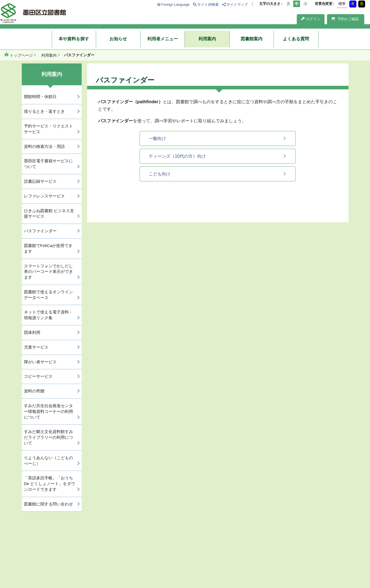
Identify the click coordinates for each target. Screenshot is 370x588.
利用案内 (207, 39)
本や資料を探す (74, 39)
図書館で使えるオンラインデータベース (48, 295)
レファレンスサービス (44, 196)
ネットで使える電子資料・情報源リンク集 (48, 315)
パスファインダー (40, 231)
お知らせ (118, 39)
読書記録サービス (40, 181)
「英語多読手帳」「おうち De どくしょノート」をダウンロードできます (50, 484)
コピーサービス (38, 376)
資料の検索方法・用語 (44, 146)
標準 (342, 4)
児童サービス (36, 347)
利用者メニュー (163, 39)
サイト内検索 (208, 4)
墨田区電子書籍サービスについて (48, 164)
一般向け (157, 138)
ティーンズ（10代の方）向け (177, 156)
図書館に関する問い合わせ (48, 504)
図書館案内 (252, 39)
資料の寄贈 (34, 391)
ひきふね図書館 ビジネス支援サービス (49, 214)
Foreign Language (176, 4)
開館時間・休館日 (40, 97)
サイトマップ (237, 4)
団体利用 (32, 332)
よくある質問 (296, 39)
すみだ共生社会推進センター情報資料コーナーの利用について (48, 411)
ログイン (311, 19)
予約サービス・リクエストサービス (48, 129)
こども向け (160, 174)
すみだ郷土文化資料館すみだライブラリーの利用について (48, 437)
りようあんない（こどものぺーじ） (48, 461)
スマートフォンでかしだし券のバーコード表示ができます (48, 272)
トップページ (21, 55)
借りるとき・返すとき (44, 111)
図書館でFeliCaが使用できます (48, 248)
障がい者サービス (40, 362)
